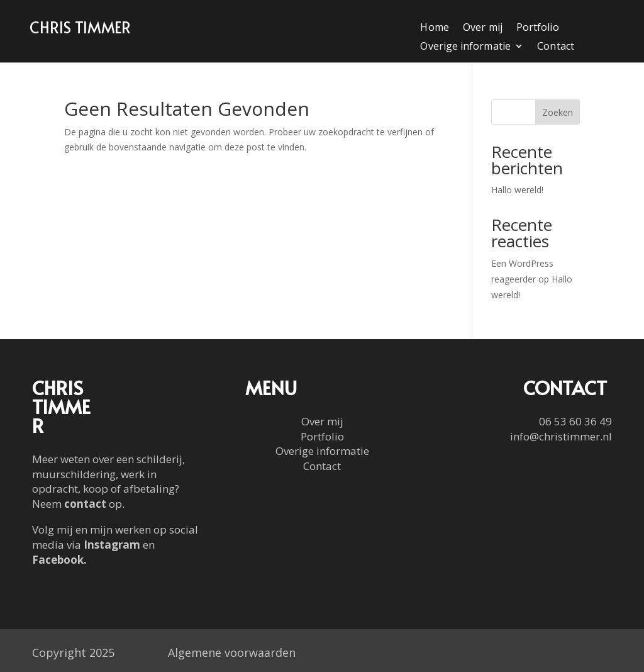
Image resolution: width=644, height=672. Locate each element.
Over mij (483, 28)
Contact (556, 47)
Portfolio (538, 28)
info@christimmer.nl (561, 436)
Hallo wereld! (517, 190)
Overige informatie (466, 47)
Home (435, 28)
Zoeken (558, 112)
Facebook (58, 560)
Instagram (112, 545)
